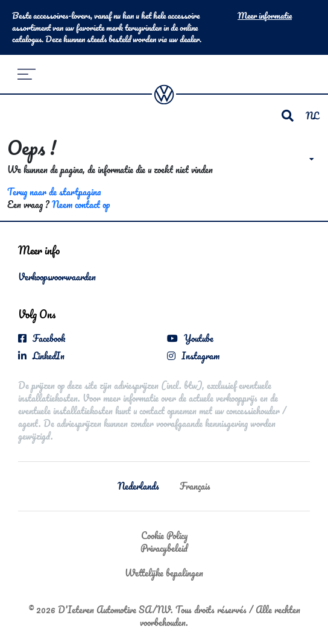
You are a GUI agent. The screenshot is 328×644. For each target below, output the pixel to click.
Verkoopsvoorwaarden (57, 277)
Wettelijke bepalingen (164, 573)
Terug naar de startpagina (54, 192)
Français (195, 486)
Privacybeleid (164, 548)
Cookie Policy (164, 535)
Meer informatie (265, 16)
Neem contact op (81, 204)
